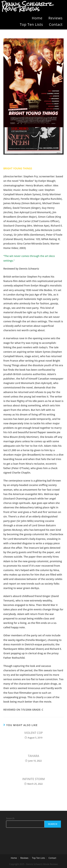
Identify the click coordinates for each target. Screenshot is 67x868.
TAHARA (33, 756)
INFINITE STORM (34, 779)
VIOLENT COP (33, 733)
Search (10, 818)
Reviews (55, 18)
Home (37, 18)
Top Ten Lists (31, 24)
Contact (56, 24)
